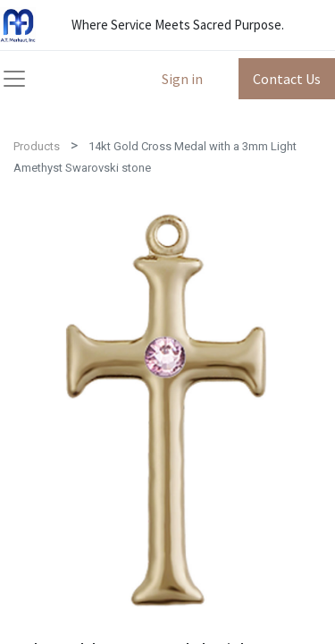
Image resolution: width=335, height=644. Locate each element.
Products (37, 146)
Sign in (182, 79)
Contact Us (287, 79)
